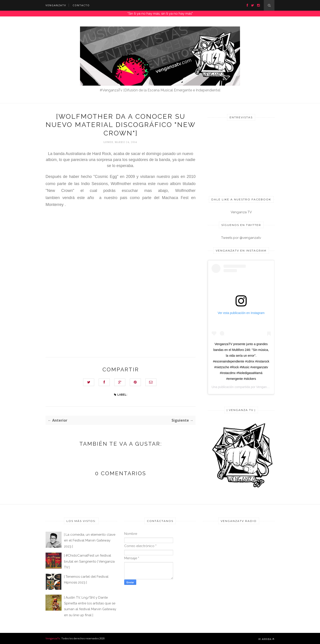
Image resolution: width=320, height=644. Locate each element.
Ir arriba (266, 639)
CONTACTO (81, 5)
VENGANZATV (56, 5)
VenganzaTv (53, 638)
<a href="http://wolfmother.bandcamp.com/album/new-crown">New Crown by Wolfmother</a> (84, 266)
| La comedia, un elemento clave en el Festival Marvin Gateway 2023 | (90, 540)
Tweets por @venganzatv (241, 238)
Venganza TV (241, 212)
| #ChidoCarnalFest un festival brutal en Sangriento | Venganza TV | (89, 561)
